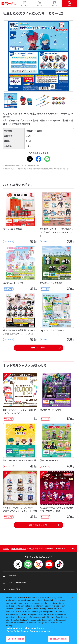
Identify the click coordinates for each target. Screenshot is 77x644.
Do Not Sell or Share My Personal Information (29, 631)
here (57, 600)
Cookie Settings (16, 639)
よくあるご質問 (14, 589)
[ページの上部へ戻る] (73, 549)
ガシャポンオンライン (45, 525)
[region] (38, 619)
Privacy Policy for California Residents (25, 628)
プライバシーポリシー (14, 582)
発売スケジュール (38, 348)
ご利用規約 (10, 575)
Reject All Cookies (58, 639)
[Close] (72, 598)
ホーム (6, 549)
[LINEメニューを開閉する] (28, 564)
